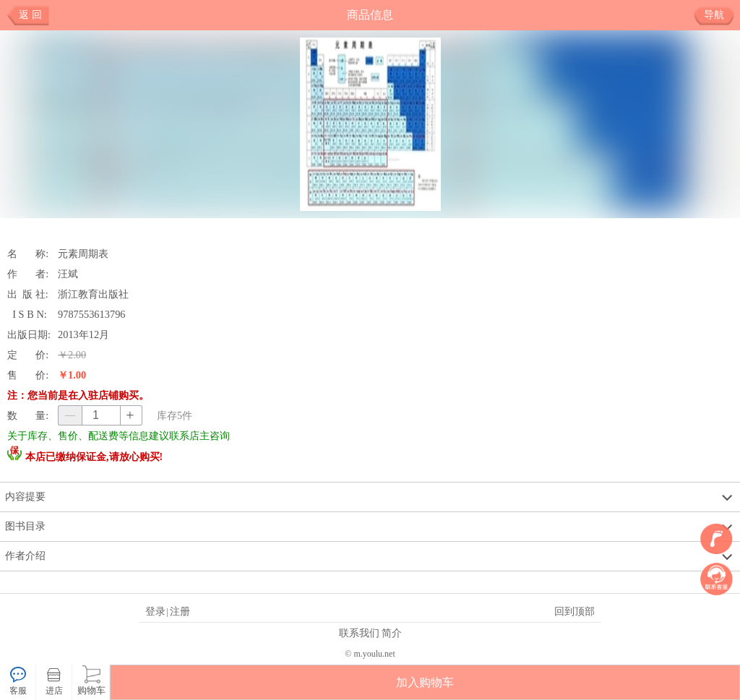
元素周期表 (83, 254)
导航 (719, 15)
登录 (155, 611)
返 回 (30, 15)
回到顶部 (575, 611)
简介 (392, 633)
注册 (180, 611)
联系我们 (359, 633)
